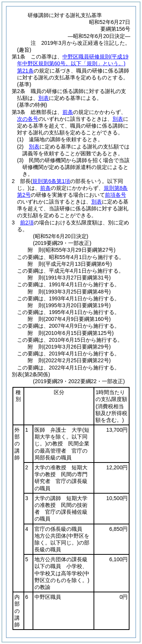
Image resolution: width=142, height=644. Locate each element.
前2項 (27, 223)
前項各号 (115, 195)
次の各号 (28, 119)
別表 (44, 98)
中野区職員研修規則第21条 (73, 63)
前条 (68, 112)
